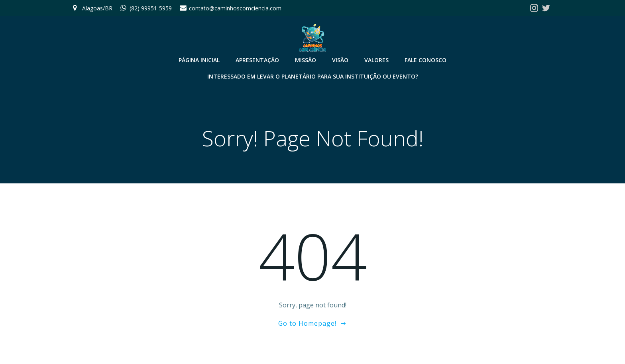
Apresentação (257, 60)
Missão (306, 60)
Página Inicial (199, 60)
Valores (376, 60)
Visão (340, 60)
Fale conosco (426, 60)
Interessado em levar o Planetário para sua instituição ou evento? (313, 76)
